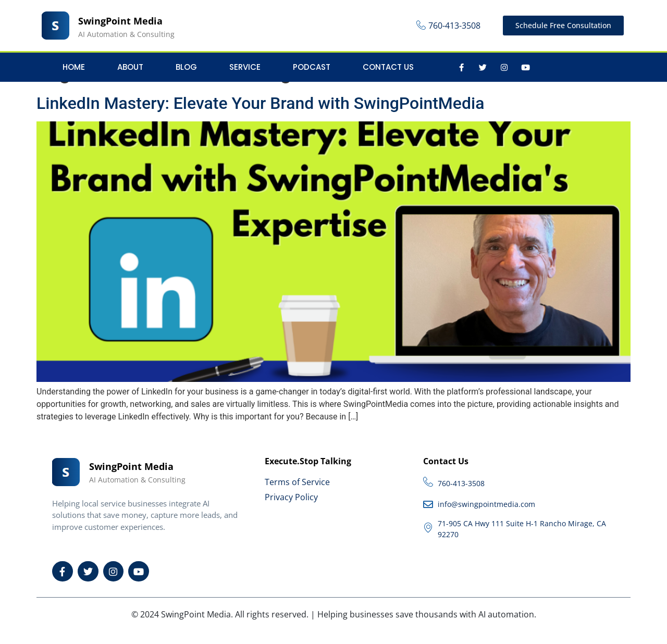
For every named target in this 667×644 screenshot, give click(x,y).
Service (245, 67)
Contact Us (388, 67)
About (130, 67)
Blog (186, 67)
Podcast (312, 67)
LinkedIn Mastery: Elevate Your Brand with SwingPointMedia (260, 103)
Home (74, 67)
